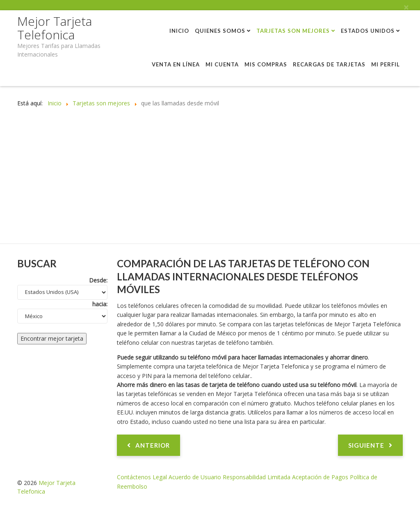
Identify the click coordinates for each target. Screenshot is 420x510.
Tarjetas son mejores (293, 31)
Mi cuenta (222, 64)
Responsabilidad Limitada (257, 477)
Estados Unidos (368, 31)
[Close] (406, 8)
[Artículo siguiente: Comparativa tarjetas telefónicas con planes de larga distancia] (370, 445)
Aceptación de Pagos (320, 477)
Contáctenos (134, 477)
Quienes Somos (220, 31)
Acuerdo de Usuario (195, 477)
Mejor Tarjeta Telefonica (55, 28)
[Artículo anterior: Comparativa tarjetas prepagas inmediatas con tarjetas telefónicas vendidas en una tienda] (148, 445)
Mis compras (266, 64)
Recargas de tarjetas (329, 64)
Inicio (179, 31)
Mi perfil (386, 64)
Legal (160, 477)
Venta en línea (176, 64)
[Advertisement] (210, 182)
